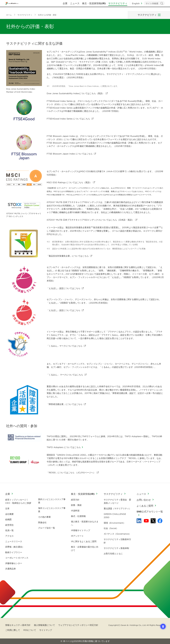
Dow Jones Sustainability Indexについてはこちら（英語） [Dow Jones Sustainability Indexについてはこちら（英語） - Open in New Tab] (75, 93)
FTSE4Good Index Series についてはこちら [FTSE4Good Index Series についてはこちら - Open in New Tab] (68, 119)
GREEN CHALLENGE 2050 (115, 516)
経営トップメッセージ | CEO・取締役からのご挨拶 (18, 501)
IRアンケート (77, 536)
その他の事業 (44, 517)
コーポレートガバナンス (17, 558)
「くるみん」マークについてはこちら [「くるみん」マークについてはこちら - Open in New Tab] (65, 346)
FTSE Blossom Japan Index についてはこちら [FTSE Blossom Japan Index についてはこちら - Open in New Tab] (70, 154)
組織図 (8, 519)
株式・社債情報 (78, 516)
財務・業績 (76, 505)
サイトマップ (46, 630)
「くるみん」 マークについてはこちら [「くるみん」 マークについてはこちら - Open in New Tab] (65, 375)
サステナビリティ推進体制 (116, 548)
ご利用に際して (13, 630)
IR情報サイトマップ (81, 530)
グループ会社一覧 (47, 528)
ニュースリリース (14, 541)
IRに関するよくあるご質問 (84, 541)
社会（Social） (111, 528)
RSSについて (30, 630)
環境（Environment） (115, 523)
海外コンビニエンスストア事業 (52, 510)
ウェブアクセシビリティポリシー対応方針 (78, 625)
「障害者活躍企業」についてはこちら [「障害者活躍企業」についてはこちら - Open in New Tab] (65, 404)
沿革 (7, 508)
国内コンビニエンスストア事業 (52, 501)
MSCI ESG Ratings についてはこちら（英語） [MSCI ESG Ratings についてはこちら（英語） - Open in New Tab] (69, 182)
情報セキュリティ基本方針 (18, 625)
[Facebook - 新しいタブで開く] (160, 521)
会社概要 (9, 514)
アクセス (9, 536)
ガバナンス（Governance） (117, 534)
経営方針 (75, 500)
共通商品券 (11, 569)
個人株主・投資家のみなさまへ (85, 523)
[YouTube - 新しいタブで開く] (146, 521)
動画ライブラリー (14, 552)
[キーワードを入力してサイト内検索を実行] (154, 5)
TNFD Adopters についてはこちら (64, 447)
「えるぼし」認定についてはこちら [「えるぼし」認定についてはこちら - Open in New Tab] (64, 288)
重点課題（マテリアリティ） (117, 508)
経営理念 (9, 525)
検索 (162, 5)
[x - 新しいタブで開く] (153, 521)
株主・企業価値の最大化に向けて (85, 549)
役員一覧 (9, 530)
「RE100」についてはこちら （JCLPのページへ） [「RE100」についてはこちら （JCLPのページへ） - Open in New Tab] (71, 473)
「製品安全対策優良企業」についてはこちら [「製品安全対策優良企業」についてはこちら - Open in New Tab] (68, 256)
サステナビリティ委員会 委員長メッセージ (117, 501)
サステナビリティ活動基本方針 (117, 541)
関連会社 (42, 522)
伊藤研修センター (14, 563)
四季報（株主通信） (15, 547)
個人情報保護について (44, 625)
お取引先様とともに (113, 554)
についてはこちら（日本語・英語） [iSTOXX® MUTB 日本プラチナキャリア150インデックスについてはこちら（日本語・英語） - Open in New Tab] (90, 220)
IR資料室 (75, 511)
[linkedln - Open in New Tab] (139, 521)
